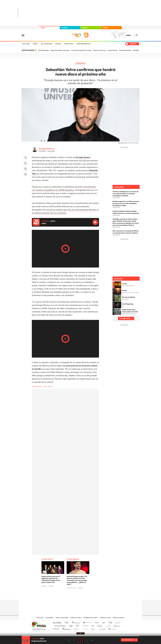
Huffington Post (60, 625)
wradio (77, 625)
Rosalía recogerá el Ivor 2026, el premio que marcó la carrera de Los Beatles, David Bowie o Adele (126, 203)
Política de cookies (76, 618)
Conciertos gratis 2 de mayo (81, 50)
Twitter (25, 163)
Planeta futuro (108, 625)
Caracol (117, 623)
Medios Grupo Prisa (39, 629)
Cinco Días (85, 625)
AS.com (103, 623)
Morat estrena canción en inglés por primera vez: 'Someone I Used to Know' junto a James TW (51, 579)
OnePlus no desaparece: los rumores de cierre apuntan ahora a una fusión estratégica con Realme (125, 194)
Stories (93, 596)
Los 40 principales (67, 623)
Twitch (89, 596)
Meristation (112, 628)
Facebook (25, 158)
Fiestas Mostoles (125, 50)
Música (35, 44)
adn (110, 623)
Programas (48, 44)
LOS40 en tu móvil (105, 618)
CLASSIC (64, 28)
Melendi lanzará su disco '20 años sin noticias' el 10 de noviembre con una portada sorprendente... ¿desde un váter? (77, 580)
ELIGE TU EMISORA (128, 640)
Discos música (48, 386)
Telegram (25, 174)
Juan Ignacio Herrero (46, 149)
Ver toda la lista (125, 318)
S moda (93, 628)
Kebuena (115, 625)
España (128, 35)
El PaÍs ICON (85, 628)
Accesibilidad (50, 618)
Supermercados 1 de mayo (60, 50)
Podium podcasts (76, 628)
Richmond (56, 628)
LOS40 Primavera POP (83, 44)
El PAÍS (57, 623)
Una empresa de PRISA (39, 624)
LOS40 (43, 28)
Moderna (66, 628)
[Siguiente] (138, 50)
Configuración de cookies (91, 618)
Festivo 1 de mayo (100, 50)
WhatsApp (25, 169)
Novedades (81, 63)
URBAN (105, 28)
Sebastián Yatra (37, 386)
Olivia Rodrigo (44, 50)
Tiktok (72, 596)
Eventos (58, 44)
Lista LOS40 (26, 44)
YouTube (76, 596)
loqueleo (102, 628)
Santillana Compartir (87, 623)
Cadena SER (96, 623)
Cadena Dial (93, 625)
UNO (71, 625)
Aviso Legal (40, 618)
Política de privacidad (62, 618)
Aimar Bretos (113, 50)
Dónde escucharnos (119, 618)
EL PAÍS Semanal (100, 625)
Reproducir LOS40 (95, 222)
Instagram (68, 596)
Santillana (76, 623)
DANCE (85, 28)
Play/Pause (65, 249)
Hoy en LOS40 (69, 44)
